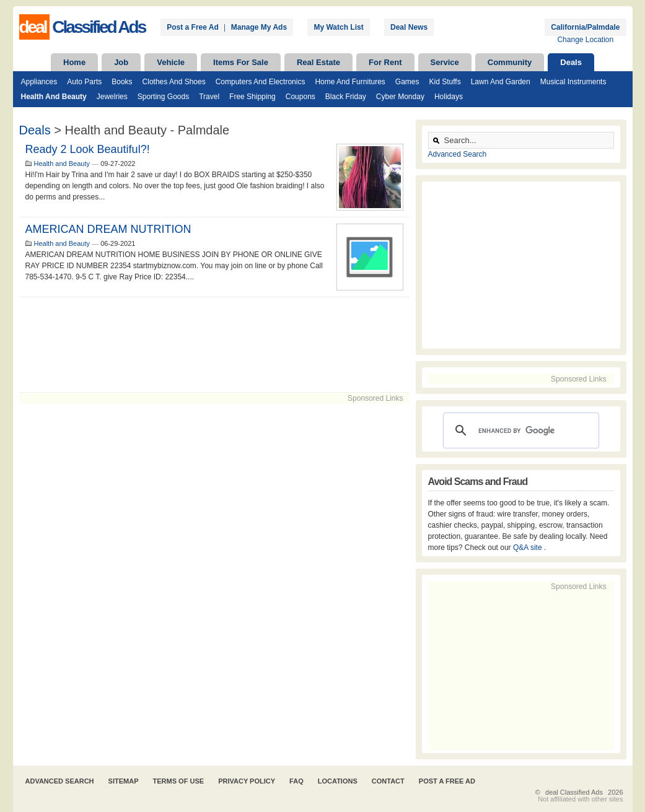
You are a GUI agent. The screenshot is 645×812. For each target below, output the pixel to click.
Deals (571, 62)
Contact (388, 781)
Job (121, 62)
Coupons (301, 97)
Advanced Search (458, 154)
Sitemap (124, 781)
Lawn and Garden (501, 82)
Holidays (449, 97)
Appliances (39, 82)
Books (122, 82)
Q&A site (529, 548)
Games (407, 82)
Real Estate (318, 62)
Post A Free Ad (447, 781)
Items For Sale (241, 62)
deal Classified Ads (574, 792)
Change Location (585, 40)
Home (74, 62)
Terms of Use (179, 781)
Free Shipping (252, 97)
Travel (209, 97)
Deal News (409, 27)
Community (510, 62)
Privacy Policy (247, 781)
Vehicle (171, 62)
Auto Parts (84, 82)
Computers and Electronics (261, 82)
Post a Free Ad (193, 27)
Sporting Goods (163, 97)
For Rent (385, 62)
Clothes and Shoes (174, 82)
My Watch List (338, 27)
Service (445, 62)
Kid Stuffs (445, 82)
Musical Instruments (573, 82)
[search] (519, 430)
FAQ (296, 781)
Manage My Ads (259, 27)
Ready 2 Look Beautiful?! (88, 149)
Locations (338, 781)
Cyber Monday (400, 97)
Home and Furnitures (350, 82)
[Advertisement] (214, 345)
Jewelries (112, 97)
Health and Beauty (54, 97)
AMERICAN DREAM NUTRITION (108, 229)
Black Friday (346, 97)
